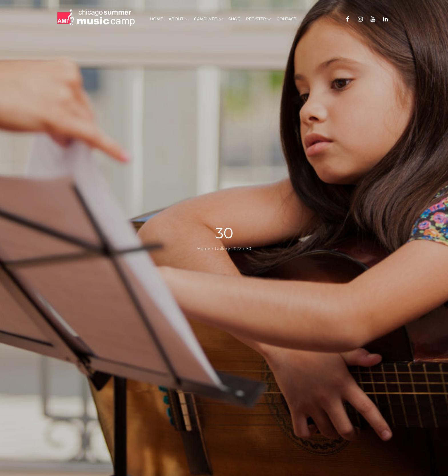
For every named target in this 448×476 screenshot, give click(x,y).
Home (156, 19)
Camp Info (208, 19)
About (178, 19)
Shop (234, 19)
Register (258, 19)
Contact (286, 19)
